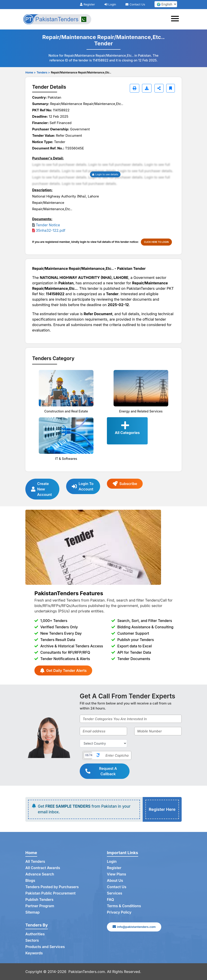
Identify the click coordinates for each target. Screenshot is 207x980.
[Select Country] (103, 743)
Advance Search (40, 874)
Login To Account (83, 486)
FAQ (110, 900)
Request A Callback (101, 771)
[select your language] (166, 4)
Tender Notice (48, 225)
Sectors (32, 941)
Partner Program (40, 906)
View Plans (117, 874)
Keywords (34, 953)
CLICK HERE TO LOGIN (156, 242)
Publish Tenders (39, 900)
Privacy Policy (119, 912)
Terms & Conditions (124, 906)
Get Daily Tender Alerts (63, 670)
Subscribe (125, 484)
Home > (30, 72)
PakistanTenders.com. (87, 972)
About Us (115, 881)
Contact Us (135, 4)
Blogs (30, 881)
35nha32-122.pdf (51, 230)
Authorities (35, 934)
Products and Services (45, 947)
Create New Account (41, 489)
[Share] (159, 88)
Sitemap (32, 912)
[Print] (135, 88)
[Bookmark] (171, 88)
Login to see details (105, 174)
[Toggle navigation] (176, 19)
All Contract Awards (43, 868)
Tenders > (43, 72)
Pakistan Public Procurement (51, 893)
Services (115, 893)
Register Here (162, 809)
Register (87, 4)
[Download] (147, 88)
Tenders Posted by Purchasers (52, 887)
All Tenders (35, 862)
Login (110, 4)
